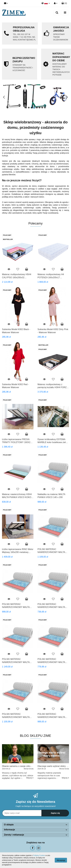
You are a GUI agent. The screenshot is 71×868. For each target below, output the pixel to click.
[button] (64, 3)
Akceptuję (61, 860)
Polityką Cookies (39, 855)
